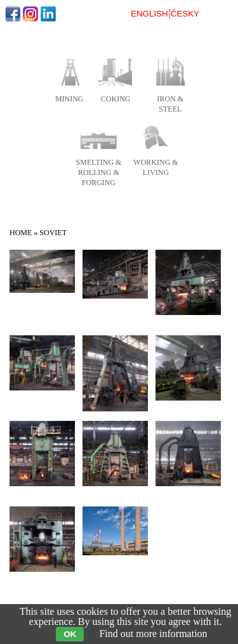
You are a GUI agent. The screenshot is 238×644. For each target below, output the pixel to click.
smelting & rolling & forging (99, 172)
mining (69, 99)
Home (21, 233)
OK (70, 634)
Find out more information (153, 634)
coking (116, 99)
